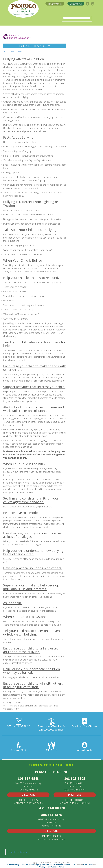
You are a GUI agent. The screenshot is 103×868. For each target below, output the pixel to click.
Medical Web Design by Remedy (38, 865)
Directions (51, 831)
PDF (5, 52)
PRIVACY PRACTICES (55, 4)
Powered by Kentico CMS (66, 865)
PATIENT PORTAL (76, 4)
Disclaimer (88, 865)
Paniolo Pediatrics (18, 852)
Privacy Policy (13, 865)
